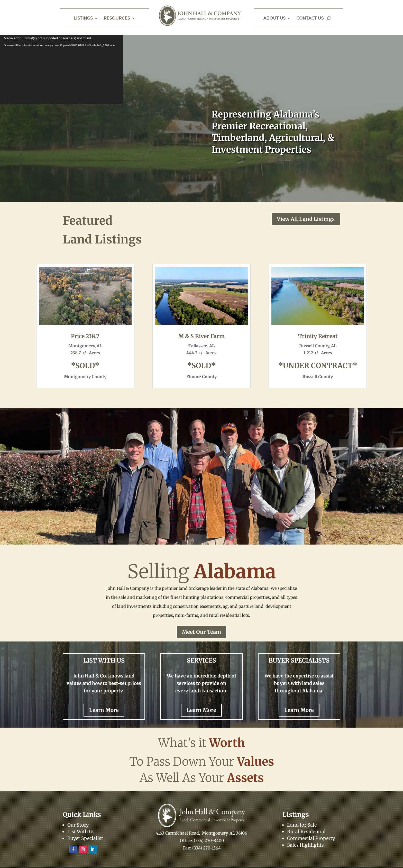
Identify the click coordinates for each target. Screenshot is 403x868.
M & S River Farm (201, 336)
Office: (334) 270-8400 (202, 840)
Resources (117, 19)
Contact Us (310, 19)
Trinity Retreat (318, 336)
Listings (83, 19)
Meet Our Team (201, 632)
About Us (275, 19)
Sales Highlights (305, 845)
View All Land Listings (306, 219)
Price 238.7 (85, 336)
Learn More (104, 710)
